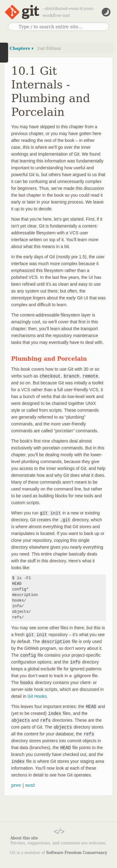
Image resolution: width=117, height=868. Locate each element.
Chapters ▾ (22, 48)
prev (16, 785)
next (30, 785)
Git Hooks (37, 696)
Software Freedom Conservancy (77, 853)
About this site (24, 838)
